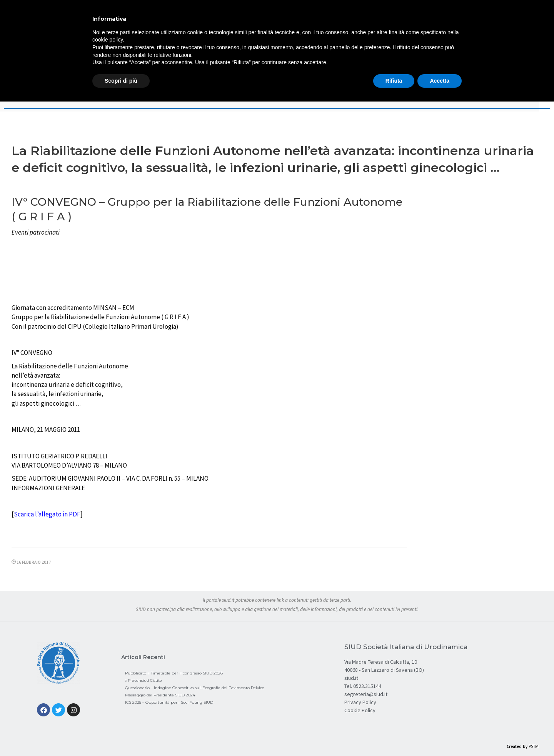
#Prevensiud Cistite (144, 680)
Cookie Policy (360, 710)
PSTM (534, 746)
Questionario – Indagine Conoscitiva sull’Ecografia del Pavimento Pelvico (195, 688)
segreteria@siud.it (366, 694)
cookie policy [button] (108, 40)
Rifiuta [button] (394, 81)
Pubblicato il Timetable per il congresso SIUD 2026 (174, 673)
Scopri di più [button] (121, 81)
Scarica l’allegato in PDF (47, 514)
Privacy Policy (360, 702)
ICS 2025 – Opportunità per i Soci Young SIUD (169, 702)
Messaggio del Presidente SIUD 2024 (160, 695)
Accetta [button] (440, 81)
